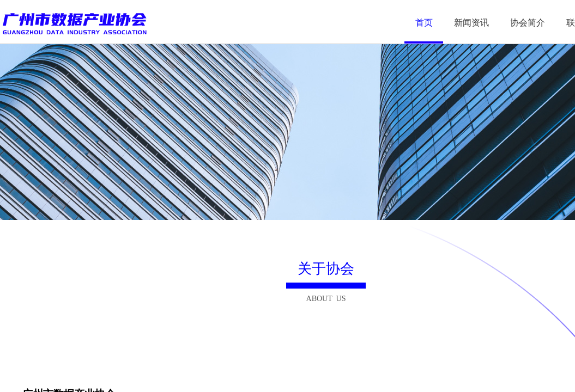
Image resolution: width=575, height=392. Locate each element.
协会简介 (528, 23)
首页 (424, 23)
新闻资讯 (471, 23)
